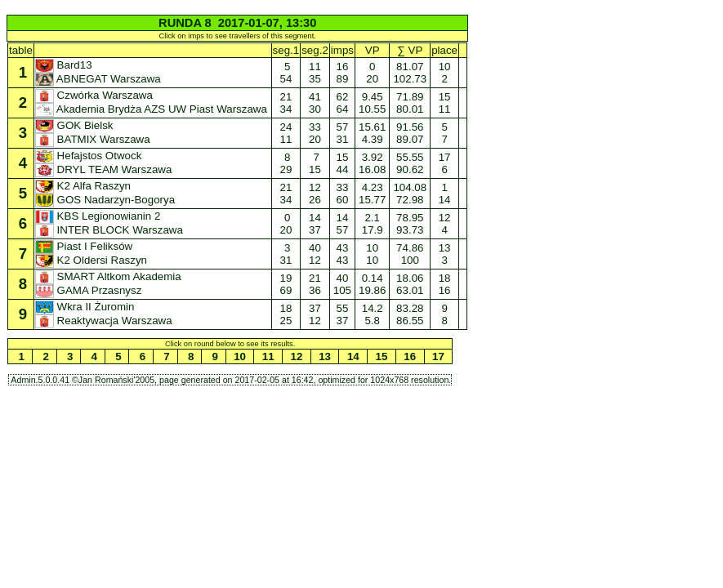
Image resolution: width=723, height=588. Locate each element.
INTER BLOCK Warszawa (111, 230)
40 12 (315, 254)
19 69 (286, 284)
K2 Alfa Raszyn (85, 186)
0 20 (286, 224)
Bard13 (65, 65)
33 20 (315, 133)
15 (382, 356)
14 (353, 356)
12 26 (315, 194)
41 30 (315, 103)
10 (239, 356)
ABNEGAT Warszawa (100, 79)
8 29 (286, 163)
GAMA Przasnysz (90, 290)
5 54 (286, 73)
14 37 (315, 224)
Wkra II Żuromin (86, 307)
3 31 (286, 254)
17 (438, 356)
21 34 (286, 103)
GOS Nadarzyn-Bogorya (107, 200)
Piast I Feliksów (85, 246)
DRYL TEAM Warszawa (105, 169)
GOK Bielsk (76, 125)
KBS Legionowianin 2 (99, 216)
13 (325, 356)
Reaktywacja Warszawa (105, 321)
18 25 (286, 314)
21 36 (315, 284)
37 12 (315, 314)
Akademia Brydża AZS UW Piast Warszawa (153, 109)
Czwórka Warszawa (96, 95)
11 (268, 356)
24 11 (286, 133)
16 (410, 356)
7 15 (315, 163)
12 (297, 356)
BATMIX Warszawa (94, 139)
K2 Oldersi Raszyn (93, 260)
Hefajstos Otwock (90, 156)
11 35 (315, 73)
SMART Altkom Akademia (110, 276)
